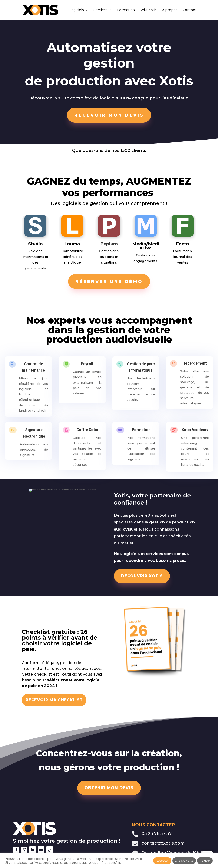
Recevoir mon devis (109, 115)
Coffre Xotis (87, 431)
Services (100, 10)
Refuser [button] (205, 861)
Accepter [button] (162, 861)
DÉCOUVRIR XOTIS (142, 576)
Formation (126, 10)
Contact (189, 10)
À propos (170, 10)
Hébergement (194, 365)
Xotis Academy (194, 431)
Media (139, 244)
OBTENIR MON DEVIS (109, 788)
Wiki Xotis (148, 10)
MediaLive (149, 246)
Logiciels (77, 10)
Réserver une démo (109, 281)
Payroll (87, 365)
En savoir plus (184, 861)
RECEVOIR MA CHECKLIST (54, 700)
